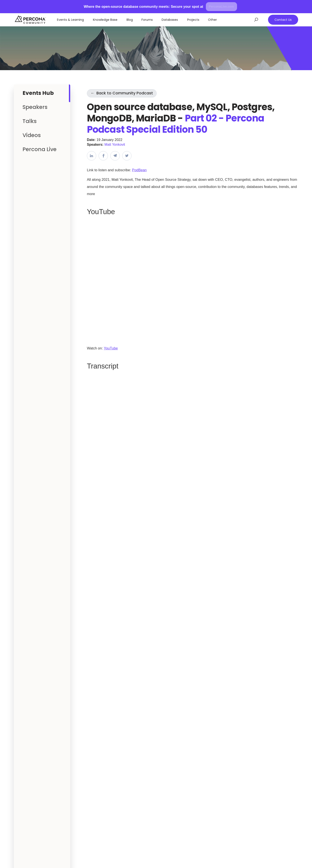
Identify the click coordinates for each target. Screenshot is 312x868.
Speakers (35, 107)
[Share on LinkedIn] (92, 156)
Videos (32, 135)
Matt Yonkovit (115, 145)
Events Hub (38, 93)
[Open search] (256, 20)
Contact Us (283, 20)
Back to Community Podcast (122, 93)
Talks (30, 121)
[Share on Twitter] (127, 156)
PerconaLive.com (221, 6)
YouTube (111, 348)
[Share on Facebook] (103, 156)
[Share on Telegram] (115, 156)
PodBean (139, 170)
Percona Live (40, 149)
